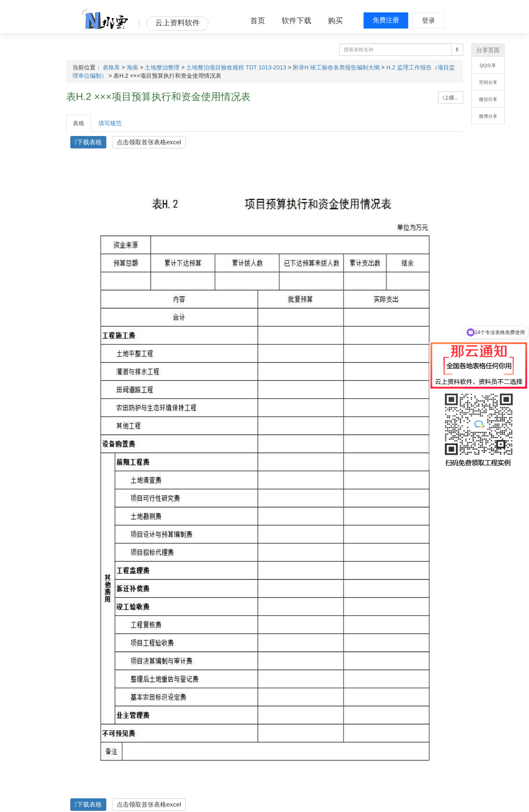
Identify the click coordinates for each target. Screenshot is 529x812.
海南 (132, 67)
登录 (428, 20)
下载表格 (89, 142)
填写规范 (110, 123)
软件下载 (297, 21)
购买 (335, 21)
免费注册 (386, 20)
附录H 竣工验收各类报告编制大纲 (336, 67)
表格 (79, 123)
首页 (258, 21)
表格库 (111, 67)
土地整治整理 (162, 67)
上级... (450, 98)
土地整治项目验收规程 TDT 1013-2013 (236, 67)
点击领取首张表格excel (149, 142)
